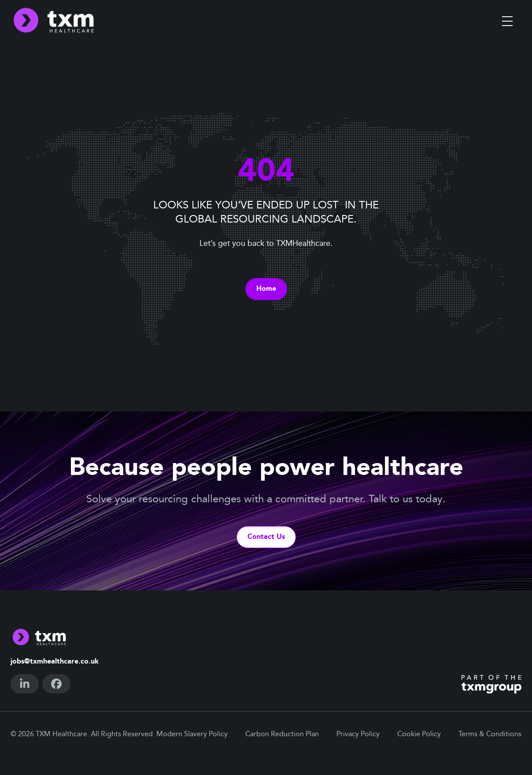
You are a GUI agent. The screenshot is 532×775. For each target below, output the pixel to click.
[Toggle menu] (507, 21)
